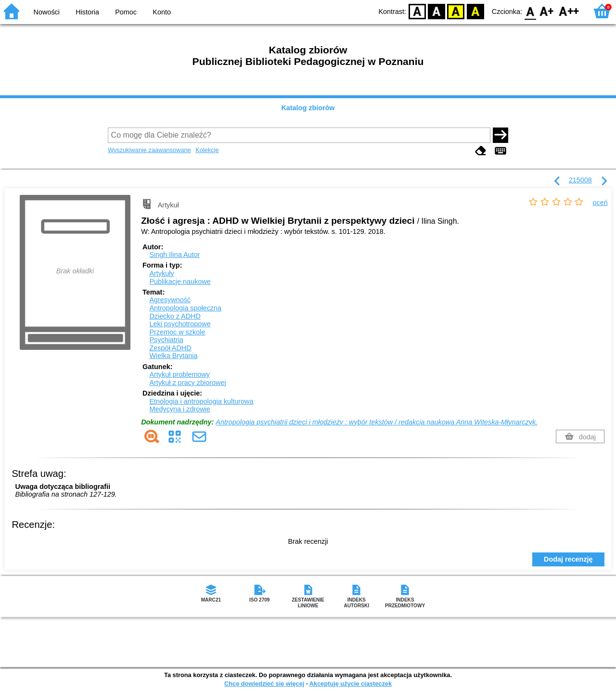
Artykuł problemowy (180, 374)
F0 (530, 11)
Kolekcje (207, 150)
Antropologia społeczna (185, 308)
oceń (600, 203)
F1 (547, 11)
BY (475, 11)
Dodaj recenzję (568, 559)
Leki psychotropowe (180, 324)
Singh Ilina (174, 255)
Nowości (47, 12)
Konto (162, 12)
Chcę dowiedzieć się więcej (264, 684)
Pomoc (126, 12)
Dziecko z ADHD (175, 316)
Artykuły (161, 273)
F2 (569, 11)
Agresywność (170, 300)
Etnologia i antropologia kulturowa (201, 401)
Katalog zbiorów (308, 108)
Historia (87, 12)
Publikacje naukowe (180, 282)
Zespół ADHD (170, 348)
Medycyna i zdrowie (180, 409)
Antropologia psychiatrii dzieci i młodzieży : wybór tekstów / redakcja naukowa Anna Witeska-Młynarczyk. (377, 422)
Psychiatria (166, 340)
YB (456, 11)
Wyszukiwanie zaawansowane (149, 150)
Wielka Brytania (173, 356)
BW (436, 11)
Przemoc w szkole (177, 332)
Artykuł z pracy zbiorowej (187, 383)
